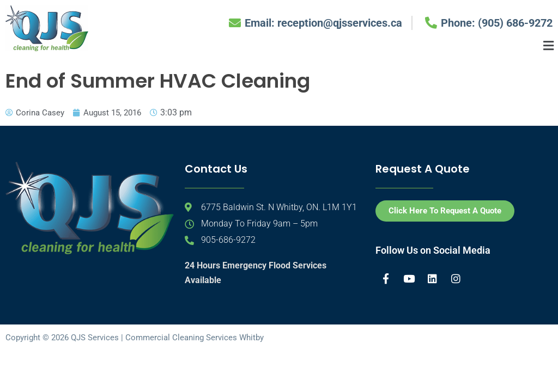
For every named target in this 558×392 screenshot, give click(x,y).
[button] (549, 46)
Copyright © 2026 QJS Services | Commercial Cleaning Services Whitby (135, 338)
